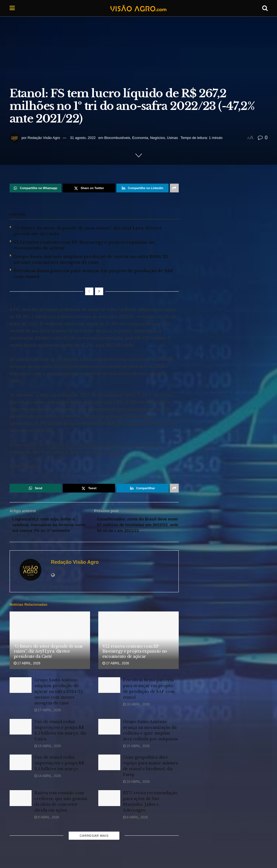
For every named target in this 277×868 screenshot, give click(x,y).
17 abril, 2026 (27, 671)
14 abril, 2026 (48, 784)
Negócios (158, 138)
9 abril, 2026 (47, 825)
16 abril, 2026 (136, 712)
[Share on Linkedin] (142, 188)
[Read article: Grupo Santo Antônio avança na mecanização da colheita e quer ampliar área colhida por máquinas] (109, 734)
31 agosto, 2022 (83, 138)
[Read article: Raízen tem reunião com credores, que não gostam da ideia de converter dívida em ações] (21, 806)
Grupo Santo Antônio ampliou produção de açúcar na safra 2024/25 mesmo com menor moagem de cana (58, 699)
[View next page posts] (99, 291)
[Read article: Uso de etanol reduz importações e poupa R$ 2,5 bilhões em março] (21, 770)
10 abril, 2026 (136, 789)
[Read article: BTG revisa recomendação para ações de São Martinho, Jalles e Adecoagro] (109, 806)
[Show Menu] (12, 8)
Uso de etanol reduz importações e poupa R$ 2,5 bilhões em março (59, 771)
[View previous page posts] (89, 291)
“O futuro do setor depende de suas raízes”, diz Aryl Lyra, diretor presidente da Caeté (48, 659)
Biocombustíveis (117, 138)
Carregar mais (94, 843)
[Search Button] (265, 8)
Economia (140, 138)
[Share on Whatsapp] (36, 188)
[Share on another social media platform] (174, 188)
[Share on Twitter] (89, 188)
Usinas (172, 138)
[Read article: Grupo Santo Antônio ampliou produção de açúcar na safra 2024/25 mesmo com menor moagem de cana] (21, 693)
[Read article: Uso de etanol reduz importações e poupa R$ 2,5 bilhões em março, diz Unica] (21, 734)
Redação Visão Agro (44, 138)
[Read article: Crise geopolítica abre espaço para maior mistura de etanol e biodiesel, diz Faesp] (109, 770)
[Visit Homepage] (138, 8)
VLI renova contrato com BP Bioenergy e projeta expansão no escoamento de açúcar (135, 659)
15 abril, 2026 (48, 754)
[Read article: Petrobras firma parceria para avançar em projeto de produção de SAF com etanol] (109, 693)
